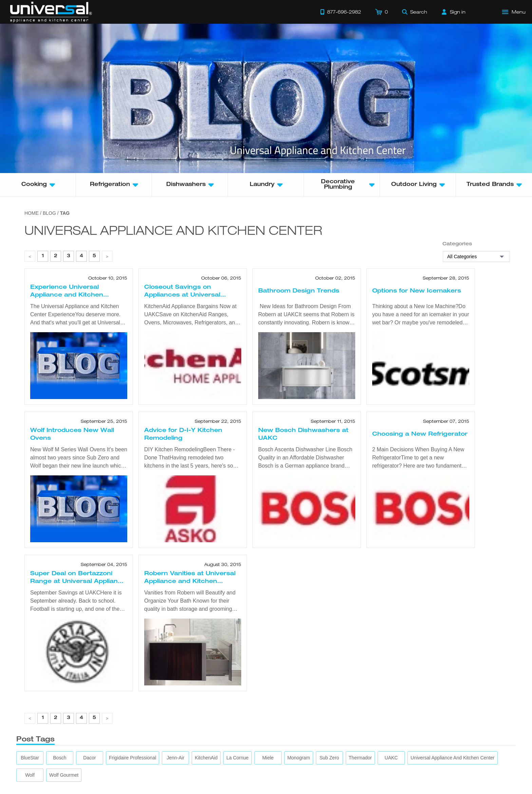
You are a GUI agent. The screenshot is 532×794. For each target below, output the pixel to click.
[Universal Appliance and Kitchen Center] (452, 758)
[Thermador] (360, 758)
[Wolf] (30, 775)
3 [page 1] (69, 256)
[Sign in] (454, 12)
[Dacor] (89, 758)
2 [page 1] (56, 256)
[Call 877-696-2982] (341, 12)
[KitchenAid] (206, 758)
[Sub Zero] (329, 758)
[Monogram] (299, 758)
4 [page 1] (81, 256)
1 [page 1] (43, 256)
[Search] (415, 12)
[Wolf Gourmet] (64, 775)
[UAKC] (391, 758)
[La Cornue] (237, 758)
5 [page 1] (94, 256)
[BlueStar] (30, 758)
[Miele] (268, 758)
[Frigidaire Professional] (132, 758)
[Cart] (382, 12)
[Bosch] (60, 758)
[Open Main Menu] (514, 12)
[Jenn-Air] (175, 758)
